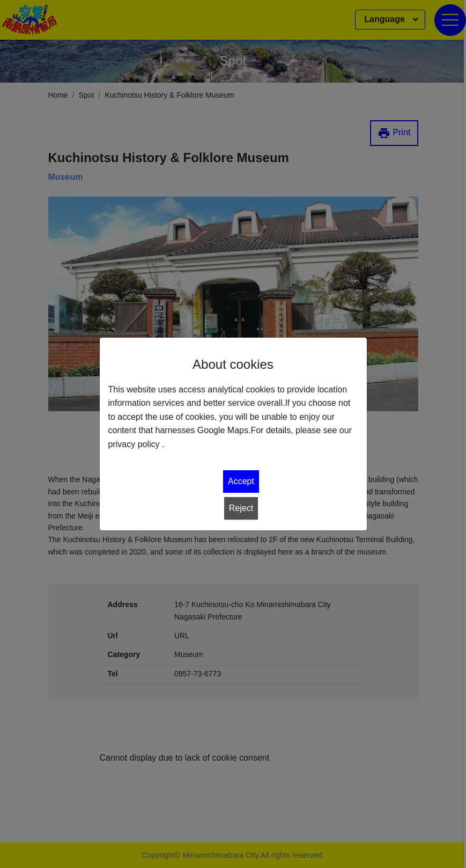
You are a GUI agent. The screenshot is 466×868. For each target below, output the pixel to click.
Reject (241, 508)
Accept (241, 481)
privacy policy (134, 444)
